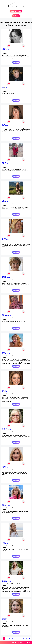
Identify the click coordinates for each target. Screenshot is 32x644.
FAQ (13, 642)
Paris (3, 391)
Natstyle (4, 466)
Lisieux (3, 467)
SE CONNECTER (16, 16)
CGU (16, 642)
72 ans (9, 581)
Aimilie (3, 504)
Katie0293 (4, 238)
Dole (3, 125)
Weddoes (4, 48)
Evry (3, 163)
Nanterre (4, 505)
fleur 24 (3, 124)
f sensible (4, 390)
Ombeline (4, 162)
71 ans (6, 163)
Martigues (4, 353)
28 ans (9, 353)
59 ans (6, 125)
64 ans (7, 239)
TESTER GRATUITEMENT (16, 11)
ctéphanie (4, 352)
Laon (3, 87)
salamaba (4, 276)
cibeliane (4, 542)
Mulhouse (4, 619)
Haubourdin (4, 315)
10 (29, 638)
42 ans (6, 87)
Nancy (3, 49)
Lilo (3, 86)
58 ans (7, 201)
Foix (3, 543)
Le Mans (4, 277)
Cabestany (4, 581)
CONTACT (29, 642)
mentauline (4, 580)
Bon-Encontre (5, 429)
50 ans (7, 49)
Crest (3, 201)
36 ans (9, 619)
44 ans (6, 543)
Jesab (3, 314)
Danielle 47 (4, 428)
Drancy (3, 239)
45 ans (8, 505)
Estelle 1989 (5, 618)
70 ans (10, 429)
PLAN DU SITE (22, 642)
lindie (3, 200)
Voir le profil (16, 62)
